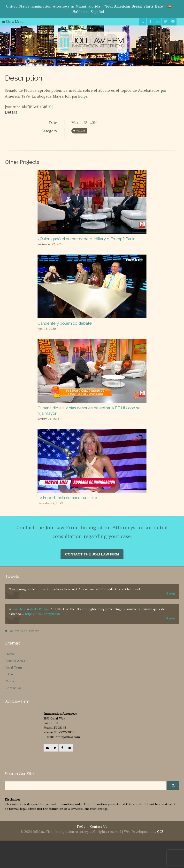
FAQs (9, 674)
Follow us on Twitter (22, 631)
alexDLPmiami (39, 609)
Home (10, 654)
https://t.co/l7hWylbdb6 (42, 614)
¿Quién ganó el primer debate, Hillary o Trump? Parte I (88, 239)
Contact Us (14, 688)
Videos (81, 131)
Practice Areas (15, 661)
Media (10, 681)
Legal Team (14, 667)
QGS (160, 832)
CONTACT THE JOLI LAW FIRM (92, 554)
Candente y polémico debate (65, 323)
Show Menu (13, 22)
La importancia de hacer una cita (67, 498)
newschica (18, 609)
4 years (171, 594)
